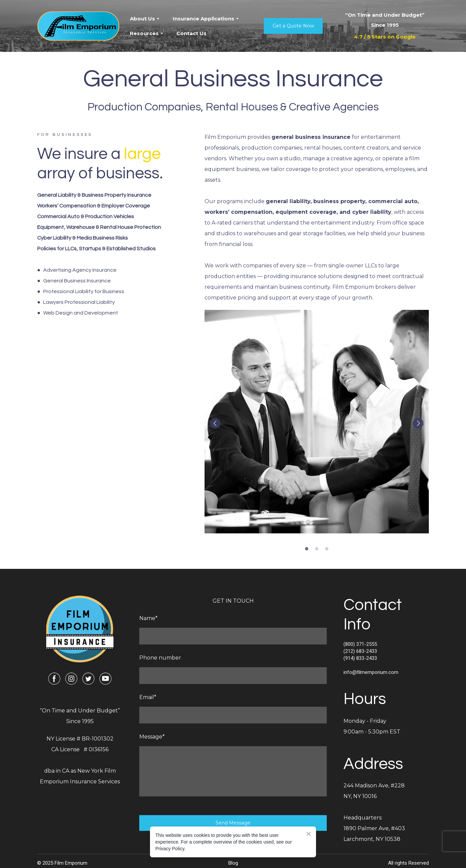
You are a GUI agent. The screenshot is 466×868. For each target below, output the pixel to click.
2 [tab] (317, 549)
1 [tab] (307, 549)
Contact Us (191, 33)
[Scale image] (317, 422)
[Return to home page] (79, 26)
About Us (142, 19)
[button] (293, 26)
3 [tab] (327, 549)
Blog (233, 863)
